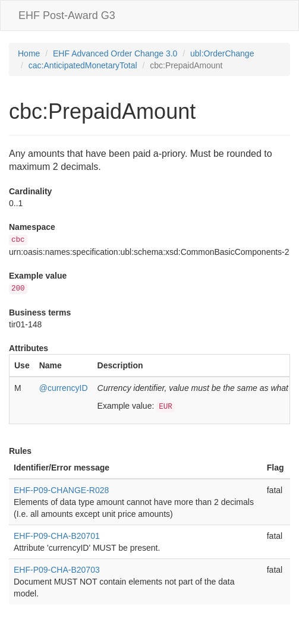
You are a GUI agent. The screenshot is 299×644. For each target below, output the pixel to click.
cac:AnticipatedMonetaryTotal (83, 65)
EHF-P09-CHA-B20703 (57, 570)
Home (29, 53)
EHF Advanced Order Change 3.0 (115, 53)
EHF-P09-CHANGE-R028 (61, 490)
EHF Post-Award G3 (67, 15)
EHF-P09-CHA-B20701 (57, 536)
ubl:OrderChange (222, 53)
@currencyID (64, 388)
